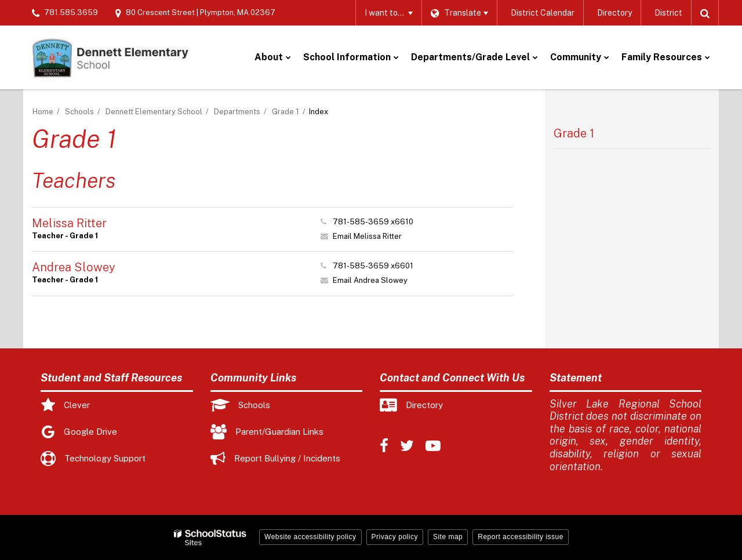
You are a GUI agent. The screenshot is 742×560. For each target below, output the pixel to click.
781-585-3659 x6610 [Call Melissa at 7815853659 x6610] (373, 222)
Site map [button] (448, 537)
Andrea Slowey (74, 267)
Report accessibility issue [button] (521, 537)
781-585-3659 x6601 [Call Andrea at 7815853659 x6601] (373, 266)
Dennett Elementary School (154, 112)
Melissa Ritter (69, 223)
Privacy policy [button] (395, 537)
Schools (79, 112)
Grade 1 (285, 112)
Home (43, 112)
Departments (237, 112)
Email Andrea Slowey (370, 280)
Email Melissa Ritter (367, 236)
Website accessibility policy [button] (310, 537)
